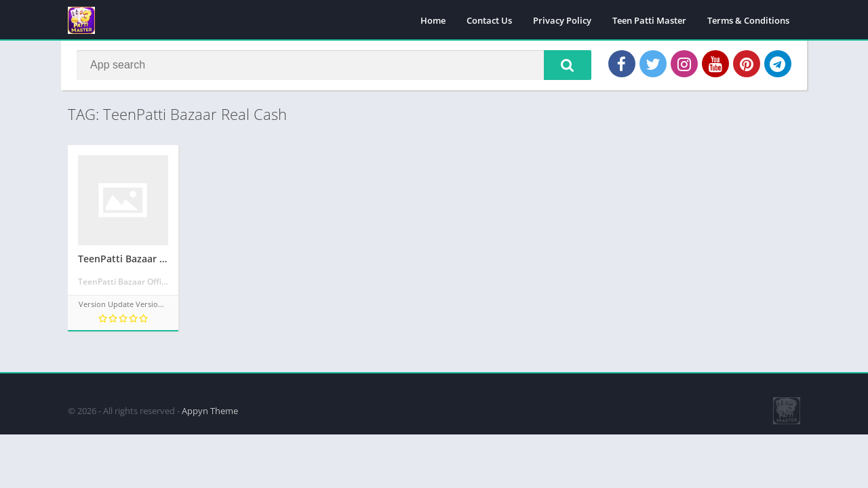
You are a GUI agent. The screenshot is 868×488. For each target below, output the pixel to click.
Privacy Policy (562, 20)
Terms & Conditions (748, 20)
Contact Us (489, 20)
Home (433, 20)
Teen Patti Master (649, 20)
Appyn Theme (210, 410)
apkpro (76, 380)
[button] (566, 66)
